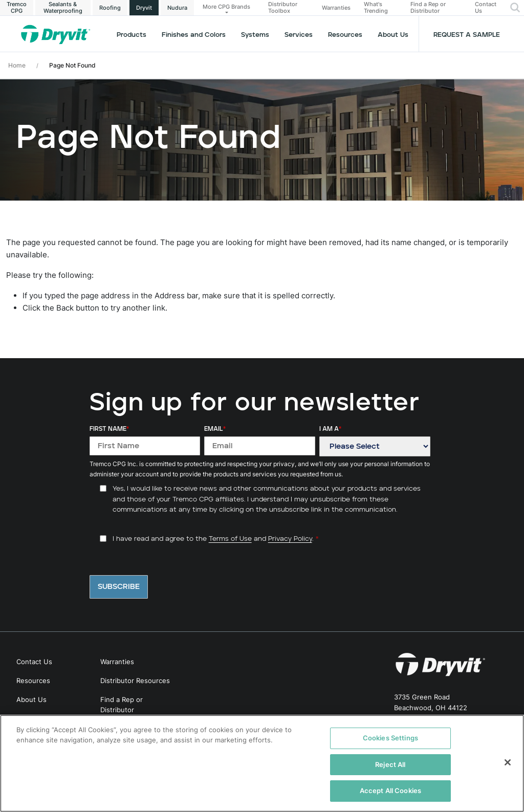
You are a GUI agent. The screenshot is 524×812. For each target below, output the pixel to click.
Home (17, 65)
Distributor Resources (135, 681)
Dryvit (144, 8)
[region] (262, 763)
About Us (393, 35)
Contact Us (486, 8)
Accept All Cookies (390, 791)
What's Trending (376, 8)
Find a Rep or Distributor (428, 8)
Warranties (336, 8)
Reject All (390, 764)
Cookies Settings (390, 738)
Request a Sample (467, 35)
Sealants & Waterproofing (63, 7)
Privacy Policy (290, 539)
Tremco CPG (17, 7)
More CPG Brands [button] (226, 7)
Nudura (177, 8)
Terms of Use (230, 539)
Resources (345, 35)
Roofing (110, 8)
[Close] (508, 762)
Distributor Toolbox (283, 8)
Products (132, 35)
